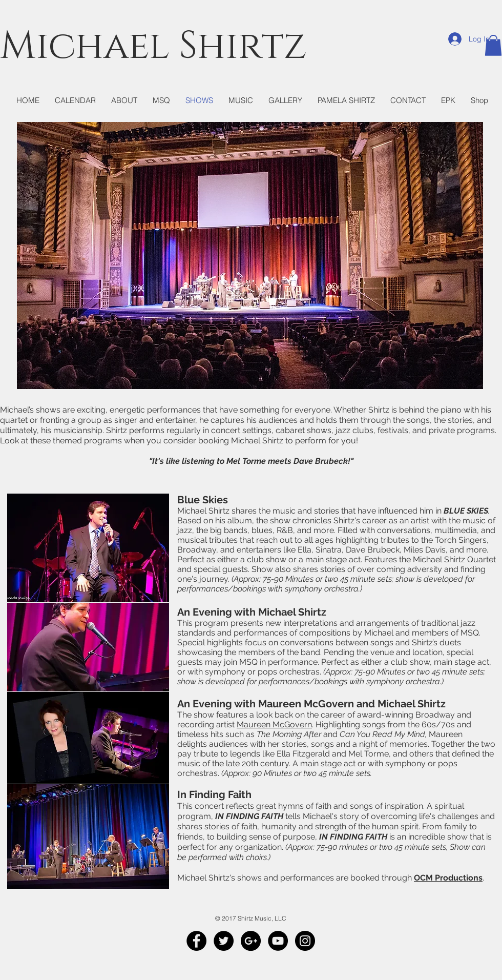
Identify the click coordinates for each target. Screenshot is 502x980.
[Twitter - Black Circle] (224, 941)
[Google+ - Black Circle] (251, 941)
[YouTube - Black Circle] (278, 941)
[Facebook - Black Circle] (196, 941)
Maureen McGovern (274, 724)
